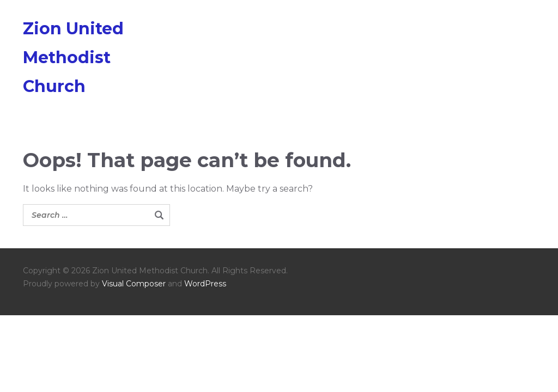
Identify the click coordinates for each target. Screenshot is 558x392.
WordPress (205, 284)
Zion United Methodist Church (73, 57)
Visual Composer (134, 284)
